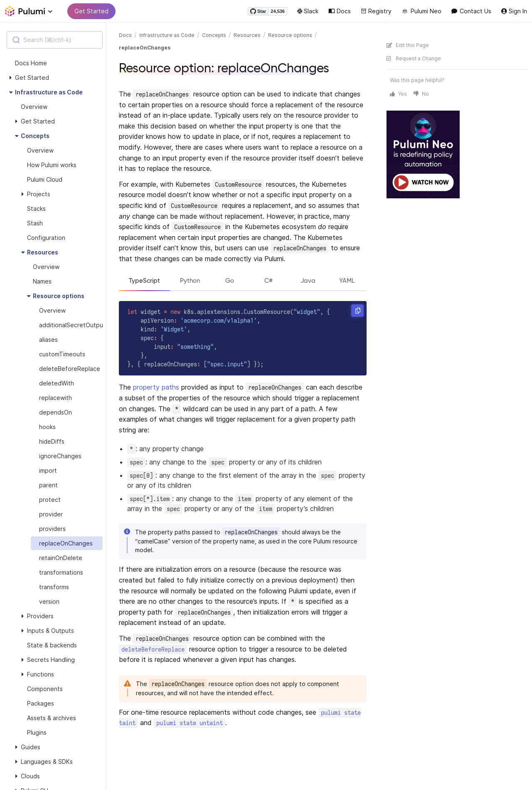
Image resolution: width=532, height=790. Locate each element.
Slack (308, 11)
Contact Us (471, 11)
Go (232, 281)
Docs (340, 11)
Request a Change (414, 58)
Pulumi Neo (421, 11)
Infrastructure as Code (167, 35)
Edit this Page (408, 45)
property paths (156, 388)
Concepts (214, 35)
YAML (347, 281)
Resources (247, 35)
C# (270, 281)
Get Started (91, 11)
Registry (376, 11)
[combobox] (55, 40)
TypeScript (145, 281)
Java (309, 281)
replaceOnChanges (145, 48)
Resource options (290, 35)
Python (192, 281)
